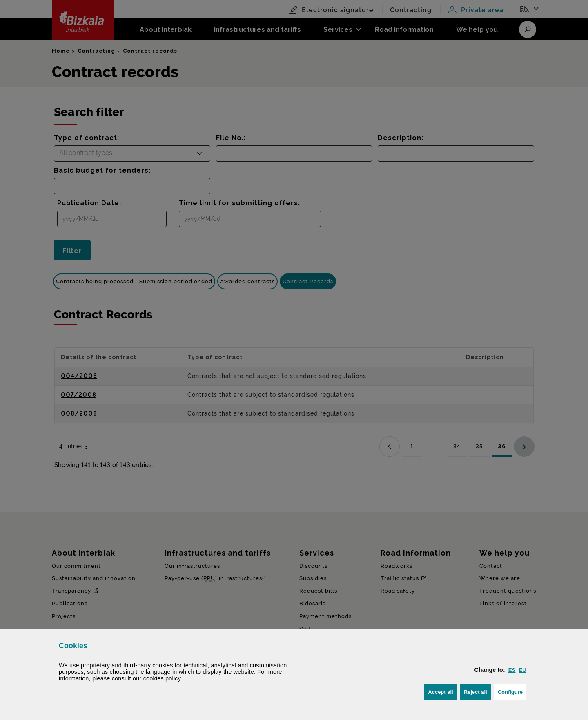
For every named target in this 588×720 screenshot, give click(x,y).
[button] (512, 670)
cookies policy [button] (162, 678)
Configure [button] (512, 691)
